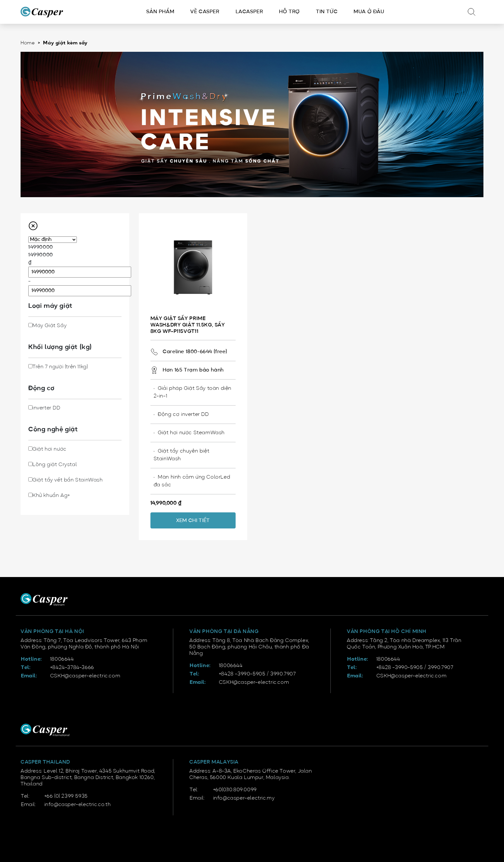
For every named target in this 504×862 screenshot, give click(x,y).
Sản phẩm (160, 12)
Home (28, 43)
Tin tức (327, 12)
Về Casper (205, 12)
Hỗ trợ (289, 12)
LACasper (249, 12)
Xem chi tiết (193, 521)
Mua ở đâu (369, 12)
